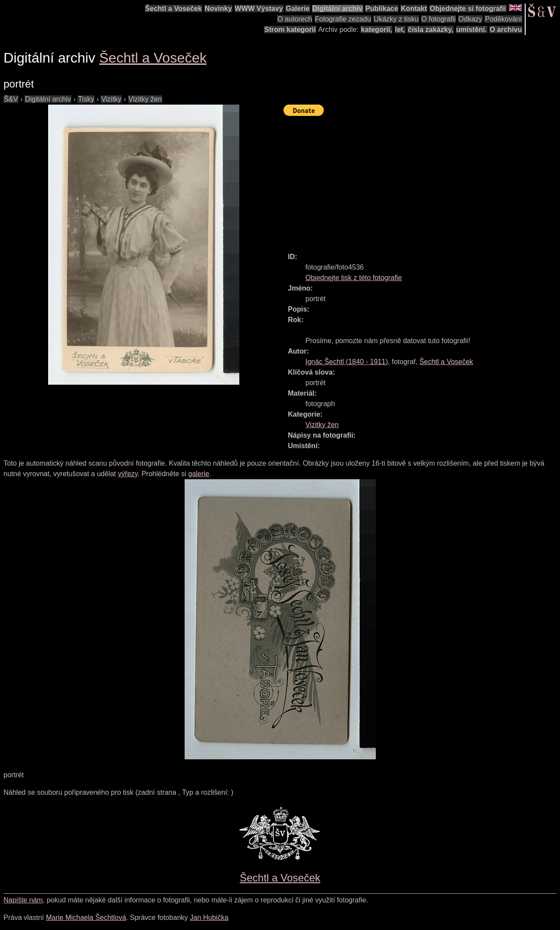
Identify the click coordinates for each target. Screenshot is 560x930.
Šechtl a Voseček (174, 9)
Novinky (218, 9)
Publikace (382, 9)
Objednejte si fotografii (468, 9)
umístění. (472, 30)
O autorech (295, 19)
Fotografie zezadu (343, 19)
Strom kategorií (290, 30)
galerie (199, 474)
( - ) (347, 362)
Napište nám (23, 900)
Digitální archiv (338, 9)
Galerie (297, 9)
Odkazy (470, 19)
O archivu (506, 30)
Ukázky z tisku (396, 19)
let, (400, 30)
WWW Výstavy (259, 9)
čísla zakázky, (430, 30)
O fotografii (438, 19)
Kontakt (414, 9)
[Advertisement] (422, 180)
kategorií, (376, 30)
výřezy (128, 474)
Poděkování (503, 19)
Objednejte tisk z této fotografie (354, 278)
